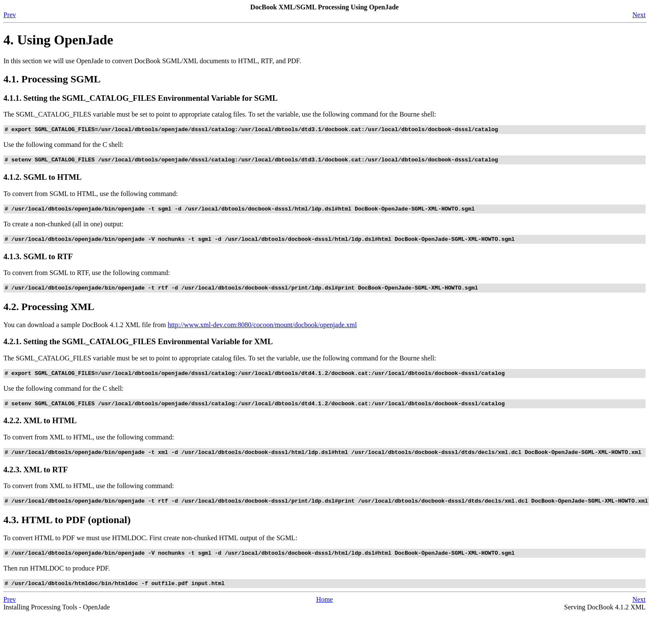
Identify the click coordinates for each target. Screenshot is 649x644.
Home (324, 613)
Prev (10, 15)
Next (639, 15)
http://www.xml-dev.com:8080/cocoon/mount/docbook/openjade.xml (262, 331)
